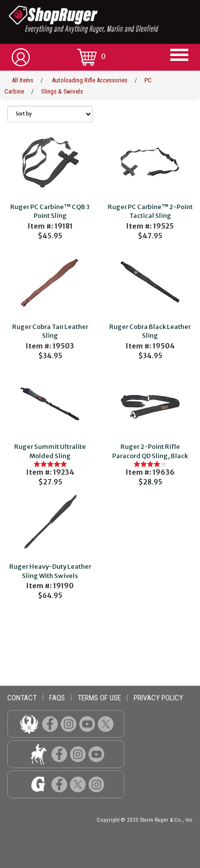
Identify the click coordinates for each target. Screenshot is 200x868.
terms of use (99, 698)
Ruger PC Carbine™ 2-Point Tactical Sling (150, 212)
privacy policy (158, 698)
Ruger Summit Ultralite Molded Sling (50, 451)
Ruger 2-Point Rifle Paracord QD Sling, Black (150, 451)
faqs (57, 698)
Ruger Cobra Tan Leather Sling (50, 331)
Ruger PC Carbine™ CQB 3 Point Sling (50, 212)
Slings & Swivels (62, 91)
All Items (22, 80)
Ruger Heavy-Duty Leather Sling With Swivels (50, 571)
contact (22, 698)
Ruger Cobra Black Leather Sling (150, 331)
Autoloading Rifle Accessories (90, 80)
